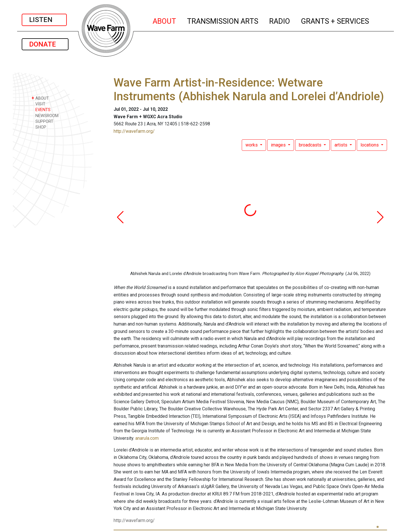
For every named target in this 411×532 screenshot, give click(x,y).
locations (370, 145)
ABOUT (165, 20)
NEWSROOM (45, 116)
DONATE (45, 44)
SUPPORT (42, 121)
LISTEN (44, 20)
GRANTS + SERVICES (335, 20)
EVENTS (41, 110)
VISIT (38, 104)
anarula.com (147, 438)
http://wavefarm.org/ (134, 131)
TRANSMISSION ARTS (223, 20)
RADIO (280, 20)
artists (342, 145)
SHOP (39, 127)
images (279, 145)
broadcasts (311, 145)
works (252, 145)
